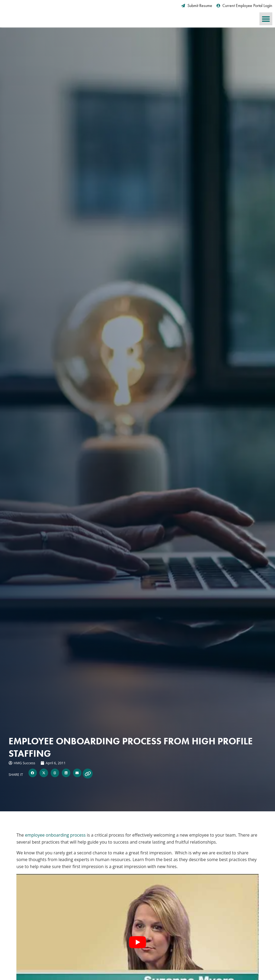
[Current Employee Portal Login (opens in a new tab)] (245, 6)
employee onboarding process (55, 835)
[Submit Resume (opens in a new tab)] (197, 6)
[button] (266, 19)
